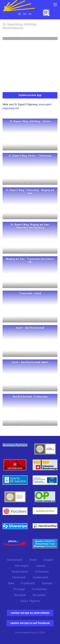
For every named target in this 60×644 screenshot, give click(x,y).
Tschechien (39, 589)
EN (25, 14)
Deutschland (20, 572)
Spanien (47, 583)
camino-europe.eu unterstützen (30, 613)
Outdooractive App (30, 95)
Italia (11, 583)
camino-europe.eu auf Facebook (30, 623)
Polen (33, 560)
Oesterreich (40, 577)
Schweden (42, 572)
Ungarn (48, 560)
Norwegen (22, 566)
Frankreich (28, 583)
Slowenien (39, 595)
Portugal (19, 589)
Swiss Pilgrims (30, 601)
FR (30, 14)
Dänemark (19, 577)
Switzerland (15, 560)
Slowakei (20, 595)
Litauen (40, 566)
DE (20, 14)
